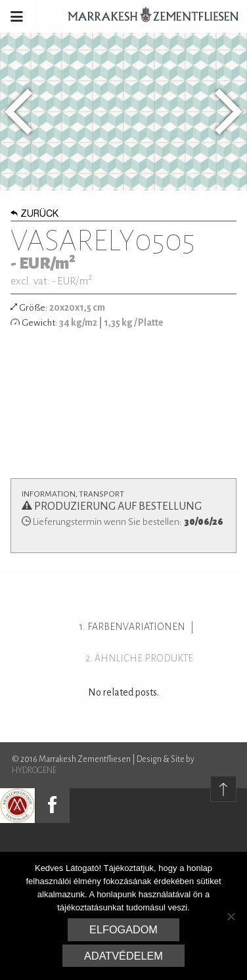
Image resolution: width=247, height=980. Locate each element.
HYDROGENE (34, 770)
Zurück (34, 215)
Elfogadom (123, 929)
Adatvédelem (123, 956)
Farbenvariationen (136, 627)
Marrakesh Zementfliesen (147, 16)
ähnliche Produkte (144, 658)
